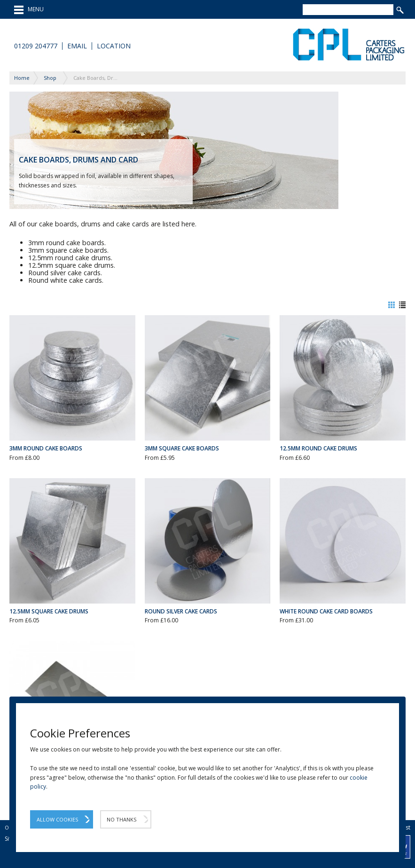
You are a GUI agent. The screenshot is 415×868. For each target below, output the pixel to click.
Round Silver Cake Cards (181, 611)
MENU (29, 10)
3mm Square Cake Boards (182, 448)
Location (114, 46)
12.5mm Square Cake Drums (49, 611)
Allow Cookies (57, 819)
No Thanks (121, 819)
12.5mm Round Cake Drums (318, 448)
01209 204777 (36, 46)
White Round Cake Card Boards (326, 611)
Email (77, 46)
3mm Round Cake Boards (46, 448)
